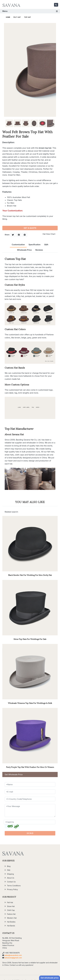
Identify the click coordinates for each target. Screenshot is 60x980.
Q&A (46, 245)
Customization (18, 245)
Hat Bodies (11, 922)
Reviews (39, 250)
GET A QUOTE (30, 228)
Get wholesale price (50, 978)
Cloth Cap (11, 910)
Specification (35, 245)
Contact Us (11, 882)
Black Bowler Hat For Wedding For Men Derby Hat (30, 575)
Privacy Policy (12, 889)
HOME (8, 17)
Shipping (10, 874)
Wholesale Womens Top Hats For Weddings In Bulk (30, 703)
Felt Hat (17, 17)
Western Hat (12, 918)
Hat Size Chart (49, 234)
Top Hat (28, 17)
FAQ (9, 870)
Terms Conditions (14, 886)
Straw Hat (11, 906)
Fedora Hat (11, 914)
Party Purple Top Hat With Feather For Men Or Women (30, 767)
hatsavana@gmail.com (13, 958)
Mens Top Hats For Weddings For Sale (30, 639)
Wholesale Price (24, 250)
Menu (30, 11)
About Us (11, 878)
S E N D (30, 833)
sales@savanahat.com (13, 955)
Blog (9, 866)
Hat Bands (11, 926)
